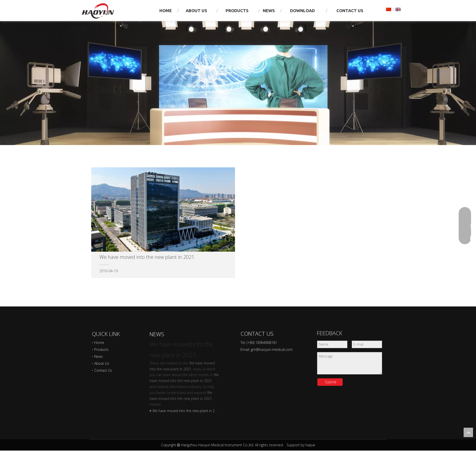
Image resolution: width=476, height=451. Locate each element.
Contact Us (103, 370)
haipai (310, 445)
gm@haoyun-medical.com (272, 349)
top (468, 432)
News (99, 356)
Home (99, 343)
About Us (102, 363)
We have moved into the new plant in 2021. (187, 411)
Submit (331, 382)
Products (101, 349)
